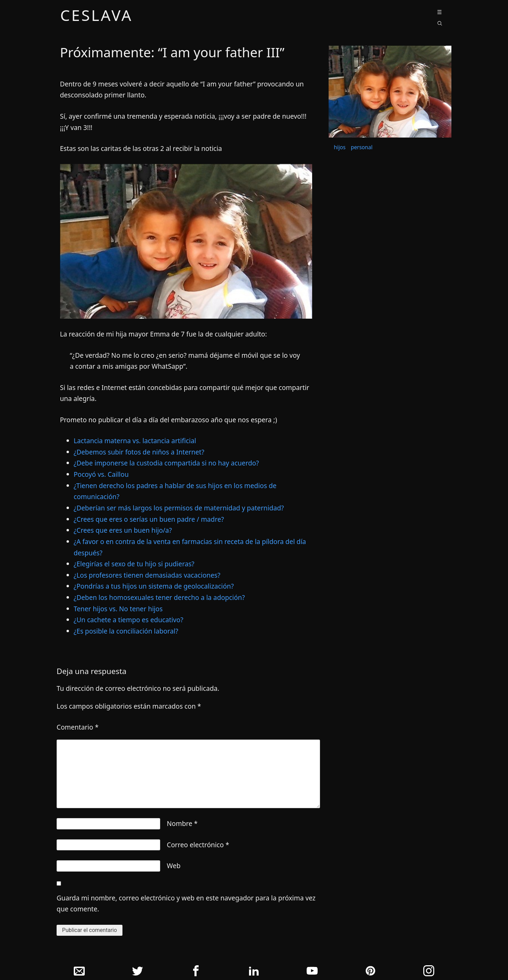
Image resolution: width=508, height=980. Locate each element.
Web (174, 866)
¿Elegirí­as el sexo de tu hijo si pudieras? (134, 564)
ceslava (97, 16)
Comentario (78, 727)
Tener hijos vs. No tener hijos (118, 609)
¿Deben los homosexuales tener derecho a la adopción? (159, 597)
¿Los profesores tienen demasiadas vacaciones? (147, 575)
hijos (340, 147)
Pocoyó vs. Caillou (101, 474)
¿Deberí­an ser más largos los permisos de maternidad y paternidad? (179, 508)
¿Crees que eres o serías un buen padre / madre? (149, 519)
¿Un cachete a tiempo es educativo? (129, 620)
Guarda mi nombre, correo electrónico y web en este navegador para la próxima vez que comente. (186, 904)
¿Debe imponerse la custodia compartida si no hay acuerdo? (166, 463)
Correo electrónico (198, 845)
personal (362, 147)
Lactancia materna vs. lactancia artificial (135, 441)
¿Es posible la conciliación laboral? (126, 631)
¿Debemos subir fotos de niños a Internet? (139, 452)
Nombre (182, 823)
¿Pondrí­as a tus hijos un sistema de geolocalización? (154, 586)
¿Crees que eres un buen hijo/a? (123, 530)
